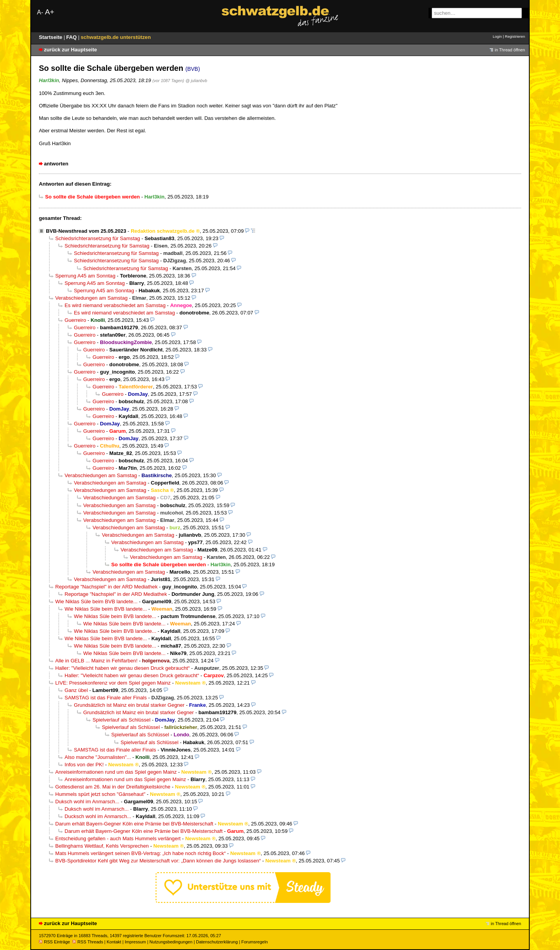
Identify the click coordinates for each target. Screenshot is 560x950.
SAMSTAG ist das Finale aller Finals (106, 698)
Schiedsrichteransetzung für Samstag (98, 238)
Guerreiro (75, 320)
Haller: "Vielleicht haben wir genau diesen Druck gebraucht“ (122, 668)
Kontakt (114, 942)
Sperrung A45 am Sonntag (85, 276)
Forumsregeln (254, 942)
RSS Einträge (54, 942)
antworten (56, 164)
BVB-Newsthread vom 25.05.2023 (86, 231)
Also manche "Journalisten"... (98, 757)
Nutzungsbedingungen (171, 942)
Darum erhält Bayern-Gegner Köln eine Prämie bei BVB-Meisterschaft (134, 824)
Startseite (51, 37)
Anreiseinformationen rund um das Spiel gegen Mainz (116, 772)
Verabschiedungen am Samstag (91, 298)
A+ (49, 12)
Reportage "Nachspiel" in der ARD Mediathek (106, 587)
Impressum (136, 942)
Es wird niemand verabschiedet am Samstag (115, 305)
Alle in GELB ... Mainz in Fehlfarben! (96, 661)
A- (40, 12)
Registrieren (515, 36)
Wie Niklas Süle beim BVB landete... (96, 601)
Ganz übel (76, 690)
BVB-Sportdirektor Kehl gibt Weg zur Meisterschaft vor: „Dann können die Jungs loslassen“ (158, 861)
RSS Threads (88, 942)
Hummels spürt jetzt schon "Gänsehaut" (100, 794)
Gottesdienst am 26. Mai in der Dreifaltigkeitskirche (113, 787)
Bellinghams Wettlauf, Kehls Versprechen (102, 846)
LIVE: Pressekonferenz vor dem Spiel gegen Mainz (113, 683)
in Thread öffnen (510, 50)
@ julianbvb (196, 81)
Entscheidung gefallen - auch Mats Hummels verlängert (118, 838)
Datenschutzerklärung (217, 942)
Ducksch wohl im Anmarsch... (98, 816)
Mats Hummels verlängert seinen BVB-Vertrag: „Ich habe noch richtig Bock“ (140, 853)
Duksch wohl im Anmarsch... (87, 802)
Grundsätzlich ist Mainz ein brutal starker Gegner (129, 705)
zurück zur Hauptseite (70, 50)
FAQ (72, 37)
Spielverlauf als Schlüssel (122, 720)
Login (497, 36)
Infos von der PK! (84, 765)
